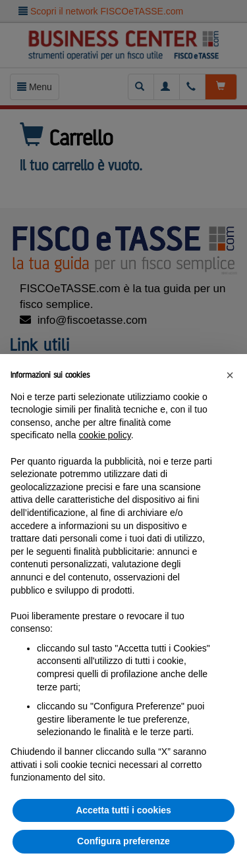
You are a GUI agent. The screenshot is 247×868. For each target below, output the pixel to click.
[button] (230, 375)
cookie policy (105, 435)
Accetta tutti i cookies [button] (123, 810)
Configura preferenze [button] (123, 841)
